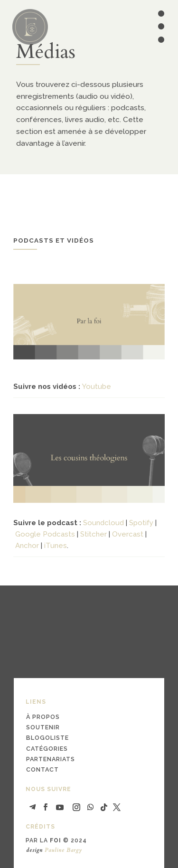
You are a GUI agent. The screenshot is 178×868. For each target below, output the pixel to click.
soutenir (43, 727)
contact (42, 769)
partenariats (51, 759)
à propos (43, 717)
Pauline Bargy (63, 850)
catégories (47, 749)
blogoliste (47, 738)
